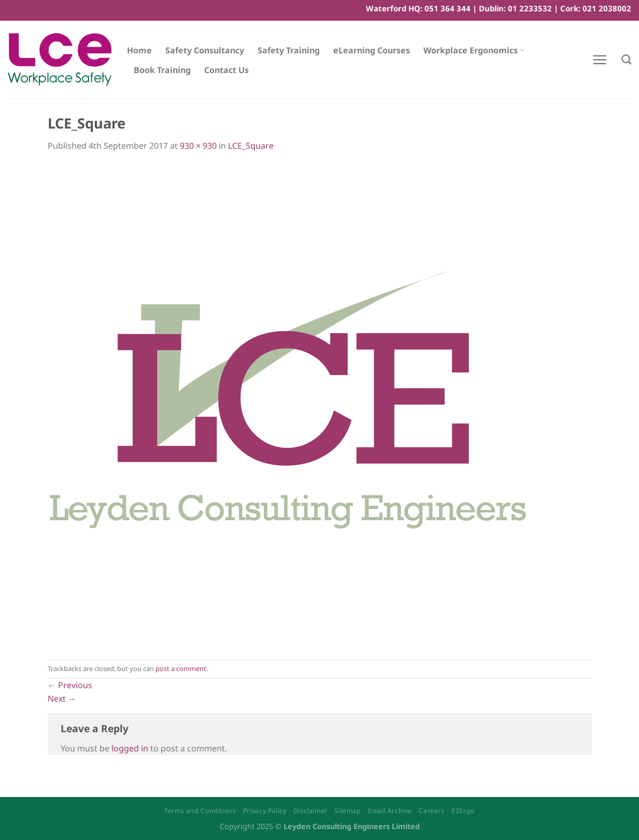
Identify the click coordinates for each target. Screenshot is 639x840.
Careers (431, 811)
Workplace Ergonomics (474, 50)
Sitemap (347, 811)
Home (139, 50)
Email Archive (390, 811)
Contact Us (226, 70)
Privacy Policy (265, 811)
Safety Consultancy (205, 50)
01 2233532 (530, 8)
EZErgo (463, 811)
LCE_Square (251, 146)
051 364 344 (448, 8)
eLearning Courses (372, 50)
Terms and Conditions (200, 811)
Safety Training (289, 50)
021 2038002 (607, 8)
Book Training (162, 70)
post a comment (181, 668)
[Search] (626, 59)
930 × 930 (198, 146)
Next (62, 699)
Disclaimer (310, 811)
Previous (70, 685)
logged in (130, 748)
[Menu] (600, 60)
